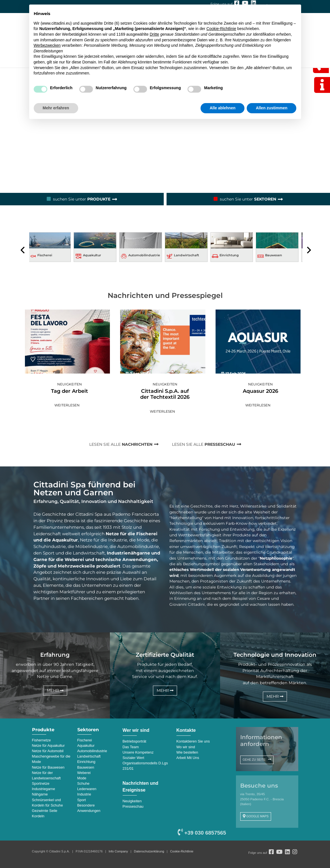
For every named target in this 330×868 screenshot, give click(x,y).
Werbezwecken (47, 45)
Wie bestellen (187, 752)
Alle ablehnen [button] (223, 108)
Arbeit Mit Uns (188, 758)
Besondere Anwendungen (89, 808)
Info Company (118, 851)
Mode (82, 778)
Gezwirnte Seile (45, 811)
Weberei (84, 773)
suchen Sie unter (82, 199)
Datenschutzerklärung (149, 851)
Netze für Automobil (48, 751)
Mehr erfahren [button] (56, 108)
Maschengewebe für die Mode (51, 759)
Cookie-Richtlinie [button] (221, 29)
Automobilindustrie (146, 255)
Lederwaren (87, 789)
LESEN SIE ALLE (120, 444)
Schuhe (83, 783)
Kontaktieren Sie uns (193, 741)
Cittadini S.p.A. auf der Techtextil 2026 (165, 394)
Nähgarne (40, 794)
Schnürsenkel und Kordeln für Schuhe (48, 803)
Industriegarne (44, 789)
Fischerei (47, 255)
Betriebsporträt (135, 741)
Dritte (154, 34)
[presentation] (23, 250)
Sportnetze (41, 783)
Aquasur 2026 (260, 391)
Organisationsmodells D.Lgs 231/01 (145, 766)
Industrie (84, 794)
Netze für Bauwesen (48, 767)
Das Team (131, 747)
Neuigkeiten (70, 384)
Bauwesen (276, 255)
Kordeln (38, 816)
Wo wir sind (186, 747)
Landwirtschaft (189, 255)
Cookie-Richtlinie (182, 851)
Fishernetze (41, 740)
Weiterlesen (67, 405)
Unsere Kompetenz (138, 752)
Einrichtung (231, 255)
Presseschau (133, 806)
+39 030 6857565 (202, 833)
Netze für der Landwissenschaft (46, 775)
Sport (82, 800)
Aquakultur (94, 255)
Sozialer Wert (134, 758)
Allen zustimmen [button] (272, 108)
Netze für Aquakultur (48, 746)
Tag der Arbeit (70, 391)
